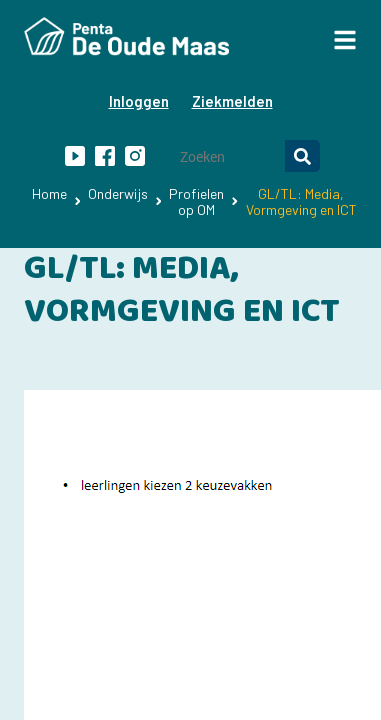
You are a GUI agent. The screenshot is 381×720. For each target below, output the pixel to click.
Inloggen (139, 101)
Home (49, 193)
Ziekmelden (232, 101)
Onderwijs (118, 193)
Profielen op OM (196, 201)
